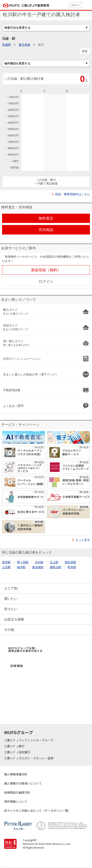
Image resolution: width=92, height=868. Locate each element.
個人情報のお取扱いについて (23, 783)
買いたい (11, 599)
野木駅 (72, 567)
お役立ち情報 (14, 619)
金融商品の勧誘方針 (17, 792)
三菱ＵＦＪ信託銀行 (18, 752)
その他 (9, 630)
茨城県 (6, 45)
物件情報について (16, 801)
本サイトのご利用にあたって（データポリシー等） (37, 811)
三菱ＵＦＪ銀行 (15, 746)
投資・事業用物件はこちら (73, 194)
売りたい (11, 609)
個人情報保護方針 (16, 774)
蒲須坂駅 (38, 567)
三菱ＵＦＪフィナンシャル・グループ (29, 740)
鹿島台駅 (56, 567)
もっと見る (83, 540)
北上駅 (54, 562)
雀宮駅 (6, 562)
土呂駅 (6, 567)
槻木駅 (21, 567)
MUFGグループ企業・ (25, 649)
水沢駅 (39, 562)
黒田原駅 (70, 562)
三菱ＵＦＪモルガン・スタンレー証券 (29, 758)
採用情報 (17, 666)
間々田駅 (23, 562)
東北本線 (24, 45)
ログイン (75, 5)
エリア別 (11, 588)
